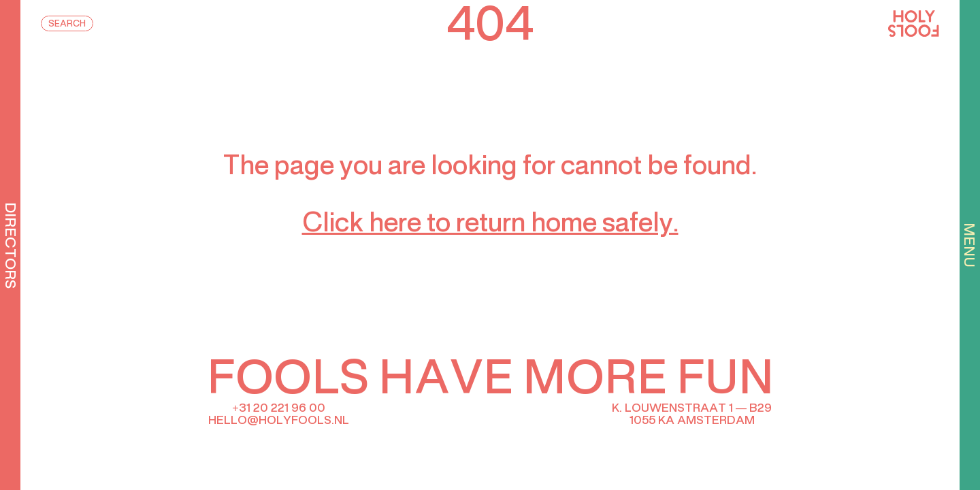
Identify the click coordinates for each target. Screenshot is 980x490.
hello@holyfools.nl (279, 421)
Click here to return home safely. (490, 225)
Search (67, 24)
